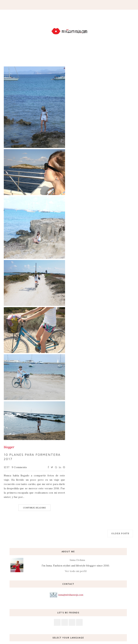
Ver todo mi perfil (76, 571)
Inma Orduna (77, 560)
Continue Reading (34, 508)
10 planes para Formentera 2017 (32, 457)
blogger (9, 447)
